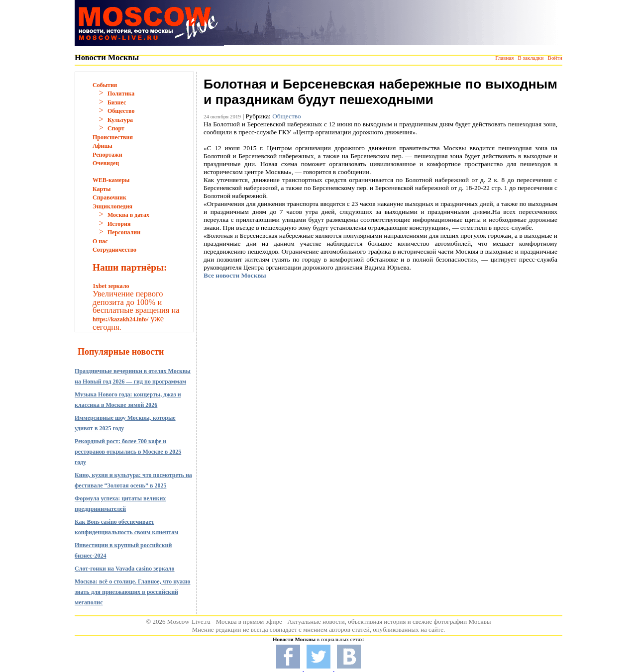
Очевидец (106, 163)
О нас (100, 241)
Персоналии (124, 232)
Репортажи (107, 155)
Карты (102, 189)
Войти (555, 58)
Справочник (109, 197)
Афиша (103, 146)
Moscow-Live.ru (189, 622)
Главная (504, 58)
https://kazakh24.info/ (120, 319)
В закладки (531, 58)
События (105, 85)
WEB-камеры (111, 180)
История (119, 224)
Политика (121, 94)
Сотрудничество (114, 250)
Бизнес (117, 102)
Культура (120, 120)
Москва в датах (128, 215)
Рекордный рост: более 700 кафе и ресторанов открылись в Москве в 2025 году (128, 452)
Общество (121, 111)
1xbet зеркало (111, 286)
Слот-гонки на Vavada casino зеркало (125, 569)
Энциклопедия (112, 206)
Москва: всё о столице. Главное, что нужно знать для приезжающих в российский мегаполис (133, 592)
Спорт (116, 128)
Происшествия (113, 137)
